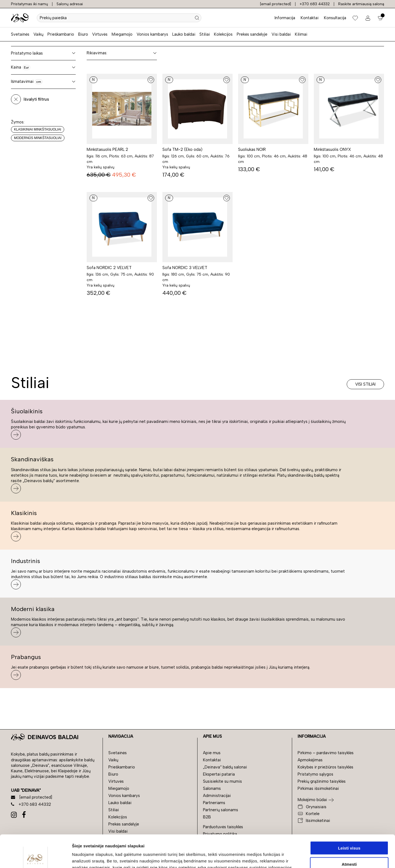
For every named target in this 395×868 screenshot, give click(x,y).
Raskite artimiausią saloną (361, 4)
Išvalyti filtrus (36, 99)
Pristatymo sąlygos (315, 774)
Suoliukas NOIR (252, 149)
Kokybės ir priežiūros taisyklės (325, 767)
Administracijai (217, 796)
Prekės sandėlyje (252, 34)
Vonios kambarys (152, 34)
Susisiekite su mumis (222, 781)
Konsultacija (335, 18)
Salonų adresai (70, 4)
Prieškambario (61, 34)
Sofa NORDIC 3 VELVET (185, 268)
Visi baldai (281, 34)
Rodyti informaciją (281, 857)
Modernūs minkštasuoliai (38, 138)
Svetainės (20, 34)
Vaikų (38, 34)
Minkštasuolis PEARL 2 (107, 149)
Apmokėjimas (310, 760)
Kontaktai (310, 18)
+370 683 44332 (315, 4)
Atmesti (349, 832)
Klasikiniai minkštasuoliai (38, 129)
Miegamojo (122, 34)
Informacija (285, 18)
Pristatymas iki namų (29, 4)
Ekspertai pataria (219, 774)
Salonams (212, 788)
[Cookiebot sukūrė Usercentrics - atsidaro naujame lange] (36, 857)
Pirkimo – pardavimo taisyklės (326, 753)
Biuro (83, 34)
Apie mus (212, 753)
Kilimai (301, 34)
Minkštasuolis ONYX (332, 149)
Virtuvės (100, 34)
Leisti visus (349, 815)
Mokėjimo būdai (312, 800)
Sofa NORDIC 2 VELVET (109, 268)
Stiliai (205, 34)
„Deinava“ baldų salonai (225, 767)
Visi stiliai (365, 384)
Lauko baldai (184, 34)
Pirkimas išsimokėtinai (318, 788)
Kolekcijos (223, 34)
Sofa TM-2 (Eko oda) (182, 149)
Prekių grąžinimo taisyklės (322, 781)
